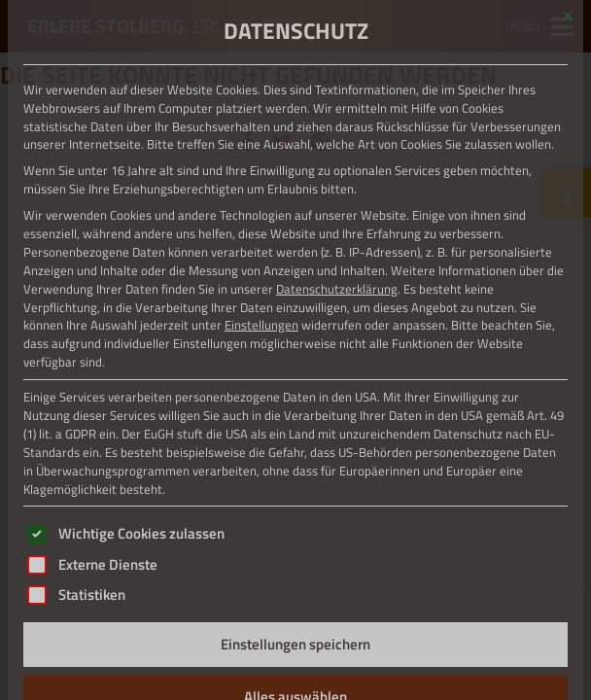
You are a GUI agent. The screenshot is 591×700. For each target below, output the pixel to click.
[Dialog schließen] (568, 16)
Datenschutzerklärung (337, 289)
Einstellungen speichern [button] (295, 644)
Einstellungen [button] (261, 325)
